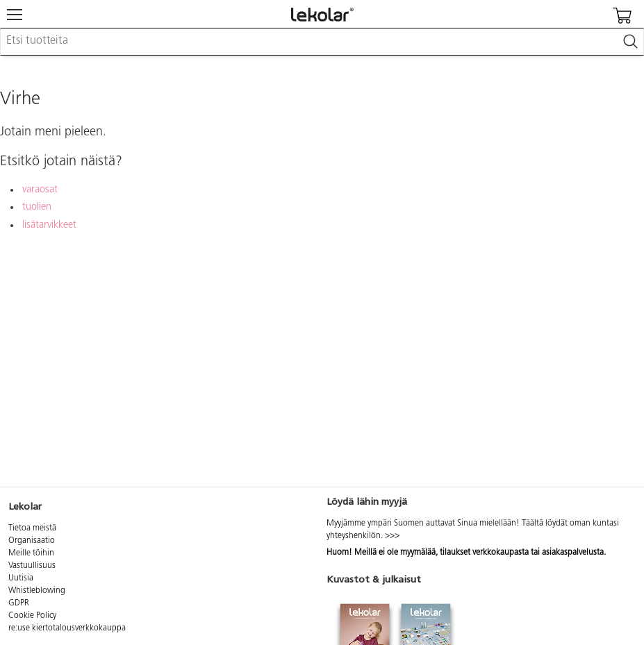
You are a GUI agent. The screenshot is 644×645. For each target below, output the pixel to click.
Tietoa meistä (32, 528)
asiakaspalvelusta (573, 553)
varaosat (40, 190)
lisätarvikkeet (49, 225)
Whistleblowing (37, 591)
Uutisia (21, 578)
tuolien (37, 207)
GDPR (19, 603)
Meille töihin (31, 553)
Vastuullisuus (32, 566)
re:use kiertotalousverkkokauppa (67, 628)
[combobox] (322, 42)
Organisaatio (32, 541)
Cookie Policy (32, 616)
